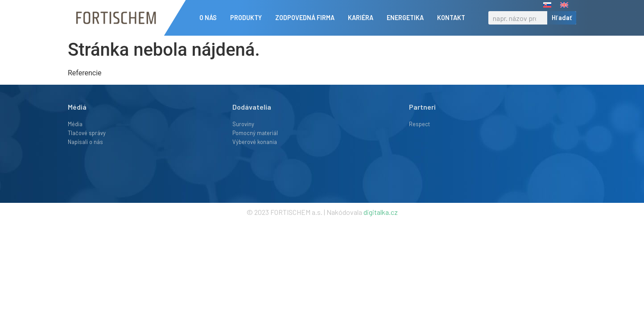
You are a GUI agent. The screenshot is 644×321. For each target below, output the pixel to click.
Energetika (407, 18)
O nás (210, 18)
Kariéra (363, 18)
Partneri (422, 107)
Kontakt (453, 18)
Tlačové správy (87, 133)
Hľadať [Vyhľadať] (562, 18)
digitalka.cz (381, 212)
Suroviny (243, 124)
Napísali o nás (85, 142)
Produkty (248, 18)
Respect (419, 124)
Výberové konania (255, 142)
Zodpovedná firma (307, 18)
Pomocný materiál (255, 133)
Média (75, 124)
